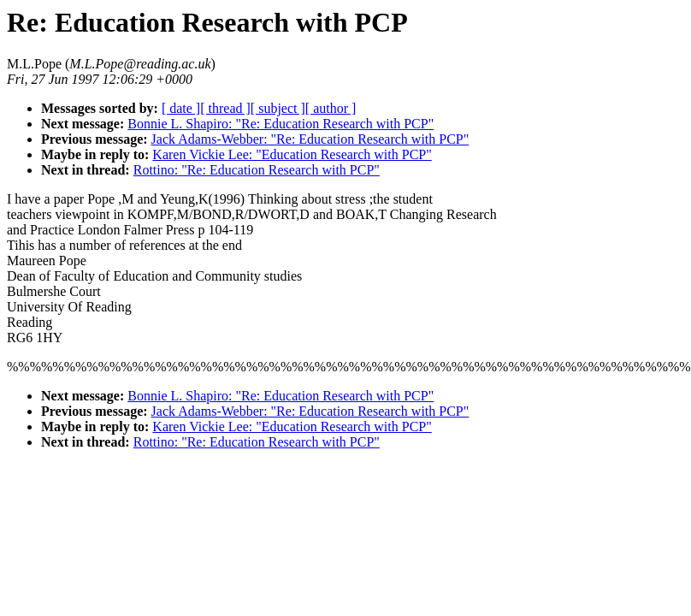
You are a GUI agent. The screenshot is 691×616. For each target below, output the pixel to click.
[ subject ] (278, 108)
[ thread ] (225, 108)
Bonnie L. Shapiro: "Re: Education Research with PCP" (281, 124)
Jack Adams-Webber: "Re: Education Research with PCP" (310, 139)
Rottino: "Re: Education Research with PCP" (257, 170)
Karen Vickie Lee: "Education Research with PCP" (292, 154)
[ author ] (331, 108)
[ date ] (181, 108)
